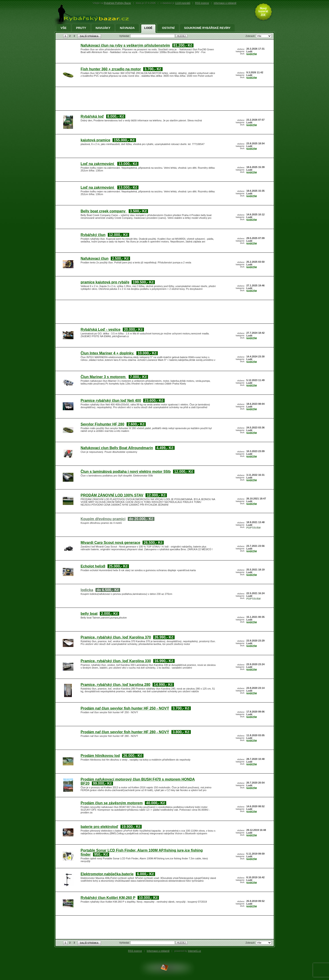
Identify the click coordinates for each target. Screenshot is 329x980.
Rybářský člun (93, 235)
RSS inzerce (202, 3)
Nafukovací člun (95, 258)
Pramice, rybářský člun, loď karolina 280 (116, 685)
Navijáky (103, 28)
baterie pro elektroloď (99, 827)
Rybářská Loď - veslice (101, 330)
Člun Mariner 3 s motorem (104, 377)
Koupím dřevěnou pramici (103, 519)
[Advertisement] (163, 99)
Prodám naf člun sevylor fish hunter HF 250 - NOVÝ (125, 708)
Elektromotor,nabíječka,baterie (107, 874)
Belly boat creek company (104, 211)
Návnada (127, 28)
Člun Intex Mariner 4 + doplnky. (108, 353)
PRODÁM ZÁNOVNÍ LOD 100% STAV (112, 495)
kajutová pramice (96, 140)
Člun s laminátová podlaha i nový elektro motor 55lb (126, 472)
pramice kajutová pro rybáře (105, 282)
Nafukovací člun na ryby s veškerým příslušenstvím (125, 45)
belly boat (89, 614)
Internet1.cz (194, 951)
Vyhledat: (125, 36)
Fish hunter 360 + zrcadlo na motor (111, 69)
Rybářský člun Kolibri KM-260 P (108, 898)
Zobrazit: (251, 36)
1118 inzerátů (183, 3)
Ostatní (168, 28)
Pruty (81, 28)
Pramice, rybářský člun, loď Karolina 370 (116, 637)
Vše (64, 28)
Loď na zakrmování (98, 164)
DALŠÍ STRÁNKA (89, 36)
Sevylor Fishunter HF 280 (103, 424)
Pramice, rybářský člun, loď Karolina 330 (116, 661)
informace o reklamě (225, 3)
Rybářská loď (92, 116)
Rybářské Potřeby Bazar (117, 3)
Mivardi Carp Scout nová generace (111, 543)
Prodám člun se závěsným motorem (112, 803)
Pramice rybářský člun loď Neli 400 (111, 401)
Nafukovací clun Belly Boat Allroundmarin (117, 448)
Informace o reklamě (158, 951)
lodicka (87, 590)
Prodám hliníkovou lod (100, 756)
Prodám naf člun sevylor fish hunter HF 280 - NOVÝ (125, 732)
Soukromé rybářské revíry (207, 28)
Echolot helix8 (93, 566)
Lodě (148, 28)
